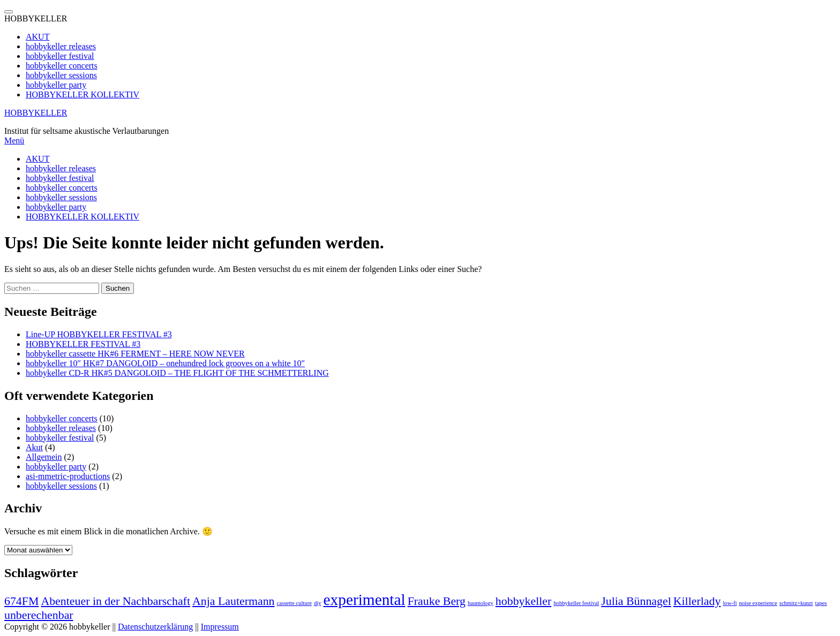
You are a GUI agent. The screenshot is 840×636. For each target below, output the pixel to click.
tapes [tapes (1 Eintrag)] (821, 603)
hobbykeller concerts (62, 188)
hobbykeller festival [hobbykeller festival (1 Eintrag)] (576, 603)
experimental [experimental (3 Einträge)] (365, 600)
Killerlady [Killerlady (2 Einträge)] (697, 601)
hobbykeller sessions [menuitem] (61, 75)
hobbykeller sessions (61, 197)
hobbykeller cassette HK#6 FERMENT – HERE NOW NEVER (135, 354)
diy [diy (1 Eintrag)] (318, 603)
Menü (14, 141)
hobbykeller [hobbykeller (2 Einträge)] (523, 601)
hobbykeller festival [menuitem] (60, 56)
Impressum (220, 627)
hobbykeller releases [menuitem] (61, 46)
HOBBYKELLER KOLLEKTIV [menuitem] (82, 94)
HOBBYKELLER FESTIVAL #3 (83, 344)
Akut (34, 447)
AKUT (37, 159)
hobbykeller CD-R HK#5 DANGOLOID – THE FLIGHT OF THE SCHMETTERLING (177, 373)
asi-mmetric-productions (68, 476)
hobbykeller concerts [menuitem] (62, 66)
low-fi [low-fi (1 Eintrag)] (730, 603)
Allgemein (44, 457)
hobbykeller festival (60, 178)
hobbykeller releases (61, 168)
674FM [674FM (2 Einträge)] (21, 601)
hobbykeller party (56, 207)
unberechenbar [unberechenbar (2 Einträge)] (39, 615)
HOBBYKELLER (36, 113)
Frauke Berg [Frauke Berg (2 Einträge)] (437, 601)
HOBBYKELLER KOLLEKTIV (82, 217)
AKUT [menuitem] (37, 37)
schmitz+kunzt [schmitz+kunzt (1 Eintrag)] (796, 603)
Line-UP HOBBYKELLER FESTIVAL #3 (99, 334)
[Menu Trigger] (9, 12)
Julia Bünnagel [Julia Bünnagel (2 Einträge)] (636, 601)
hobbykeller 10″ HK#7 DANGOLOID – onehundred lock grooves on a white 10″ (165, 363)
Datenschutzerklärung (155, 627)
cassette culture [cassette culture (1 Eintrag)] (294, 603)
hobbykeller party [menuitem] (56, 85)
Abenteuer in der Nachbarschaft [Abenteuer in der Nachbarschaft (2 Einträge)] (115, 601)
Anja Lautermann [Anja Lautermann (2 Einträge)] (234, 601)
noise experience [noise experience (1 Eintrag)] (758, 603)
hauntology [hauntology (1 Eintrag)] (481, 603)
